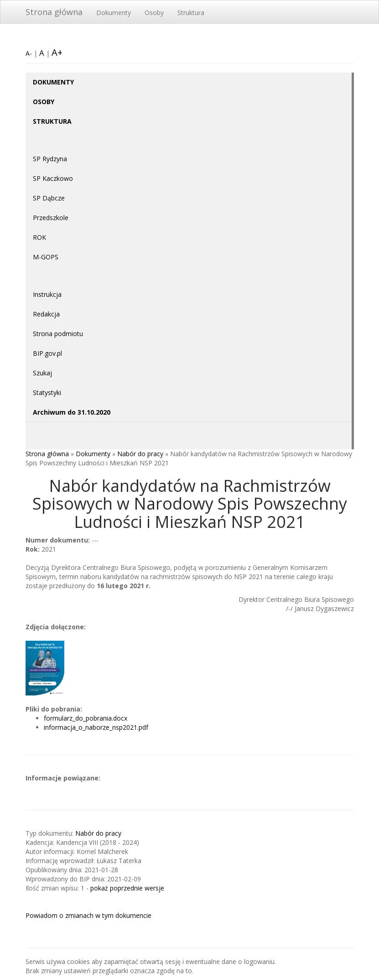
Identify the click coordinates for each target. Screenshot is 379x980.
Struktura (191, 13)
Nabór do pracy (140, 454)
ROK (39, 237)
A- (29, 53)
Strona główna (54, 12)
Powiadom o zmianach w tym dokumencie (88, 915)
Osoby (154, 13)
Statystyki (47, 393)
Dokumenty (114, 13)
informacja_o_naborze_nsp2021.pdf (96, 727)
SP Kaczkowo (53, 178)
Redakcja (46, 314)
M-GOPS (46, 257)
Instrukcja (47, 294)
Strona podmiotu (58, 334)
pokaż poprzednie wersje (127, 888)
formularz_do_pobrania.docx (86, 718)
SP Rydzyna (50, 159)
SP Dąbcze (49, 198)
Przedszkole (51, 218)
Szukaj (42, 373)
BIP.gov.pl (47, 353)
